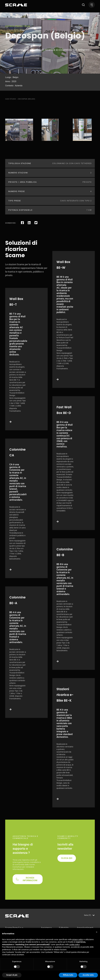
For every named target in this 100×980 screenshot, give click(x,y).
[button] (97, 932)
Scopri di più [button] (12, 975)
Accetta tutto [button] (88, 975)
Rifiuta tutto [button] (68, 975)
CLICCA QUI (67, 858)
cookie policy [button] (74, 945)
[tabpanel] (19, 130)
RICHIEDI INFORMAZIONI (30, 879)
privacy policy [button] (78, 939)
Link (26, 359)
